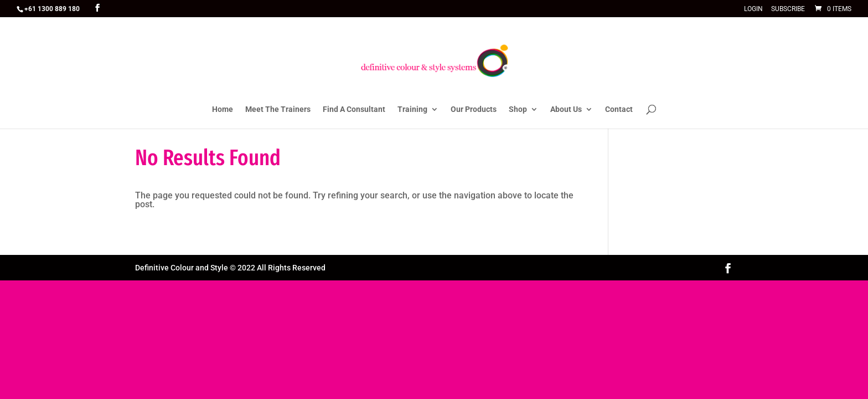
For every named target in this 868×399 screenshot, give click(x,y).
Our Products (474, 109)
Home (223, 109)
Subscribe (788, 9)
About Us (566, 109)
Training (412, 109)
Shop (518, 109)
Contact (619, 109)
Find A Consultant (354, 109)
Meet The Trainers (278, 109)
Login (753, 9)
